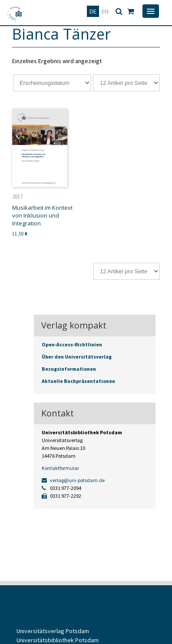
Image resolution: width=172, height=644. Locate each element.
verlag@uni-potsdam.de (73, 480)
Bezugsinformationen (69, 369)
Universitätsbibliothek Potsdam (58, 640)
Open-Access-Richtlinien (72, 344)
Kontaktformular (60, 468)
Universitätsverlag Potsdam (53, 631)
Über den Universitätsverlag (77, 357)
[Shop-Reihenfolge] (52, 83)
